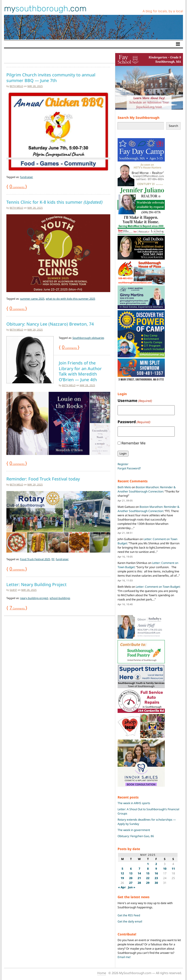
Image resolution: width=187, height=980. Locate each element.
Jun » (132, 887)
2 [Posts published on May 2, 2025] (156, 864)
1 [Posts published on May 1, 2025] (148, 864)
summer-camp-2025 (32, 299)
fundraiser (27, 177)
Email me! (124, 957)
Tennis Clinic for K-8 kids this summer (54, 202)
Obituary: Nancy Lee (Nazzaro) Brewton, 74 (50, 324)
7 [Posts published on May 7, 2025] (139, 869)
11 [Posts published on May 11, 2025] (173, 869)
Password (134, 422)
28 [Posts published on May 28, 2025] (139, 883)
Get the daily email (130, 921)
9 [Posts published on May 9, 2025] (156, 869)
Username (135, 401)
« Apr (122, 887)
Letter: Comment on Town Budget (158, 587)
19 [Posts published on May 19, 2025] (122, 878)
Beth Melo (16, 86)
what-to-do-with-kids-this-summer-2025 (70, 299)
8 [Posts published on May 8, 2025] (148, 869)
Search (173, 126)
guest (13, 590)
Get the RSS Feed (129, 915)
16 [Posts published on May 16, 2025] (156, 873)
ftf (53, 559)
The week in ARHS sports (134, 803)
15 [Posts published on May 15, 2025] (148, 873)
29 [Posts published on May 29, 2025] (148, 883)
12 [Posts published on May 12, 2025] (122, 873)
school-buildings (60, 598)
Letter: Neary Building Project (36, 584)
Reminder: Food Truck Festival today (43, 479)
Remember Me (133, 443)
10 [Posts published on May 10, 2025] (165, 869)
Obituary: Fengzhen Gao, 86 (136, 836)
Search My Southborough (138, 118)
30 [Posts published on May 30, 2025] (156, 883)
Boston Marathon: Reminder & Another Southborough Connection (147, 489)
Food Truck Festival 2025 (35, 559)
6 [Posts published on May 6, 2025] (131, 869)
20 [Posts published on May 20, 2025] (131, 878)
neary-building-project (34, 598)
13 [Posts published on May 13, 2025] (131, 873)
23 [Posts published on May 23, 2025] (156, 878)
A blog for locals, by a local (163, 11)
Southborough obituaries (88, 338)
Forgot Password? (129, 468)
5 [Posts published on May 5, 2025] (122, 869)
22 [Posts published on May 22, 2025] (148, 878)
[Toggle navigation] (178, 44)
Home (102, 973)
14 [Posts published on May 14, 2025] (139, 873)
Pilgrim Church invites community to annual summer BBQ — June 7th (51, 78)
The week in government (134, 830)
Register (123, 464)
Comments (17, 608)
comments (17, 187)
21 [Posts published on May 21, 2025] (139, 878)
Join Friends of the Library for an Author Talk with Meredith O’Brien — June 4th (80, 371)
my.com (45, 8)
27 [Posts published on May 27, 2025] (131, 883)
